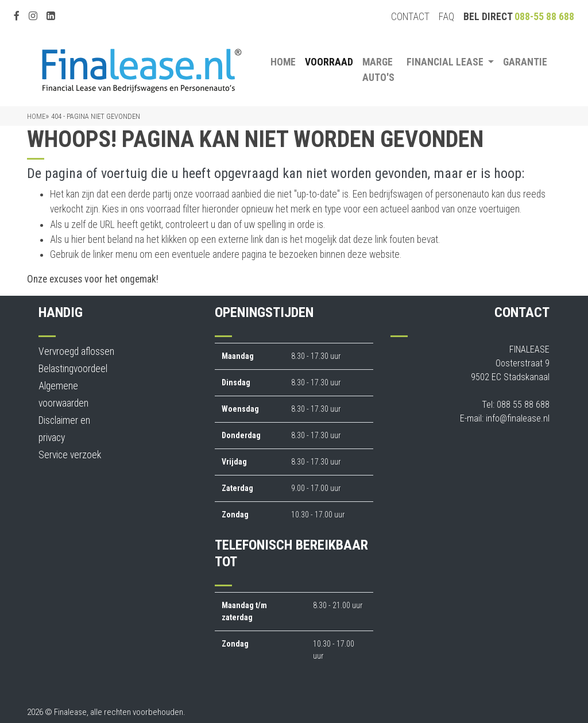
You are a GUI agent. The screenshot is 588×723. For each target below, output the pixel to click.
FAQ (446, 17)
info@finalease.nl (518, 418)
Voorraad (329, 62)
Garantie (525, 62)
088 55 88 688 (523, 405)
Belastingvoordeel (73, 369)
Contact (410, 17)
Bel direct (519, 17)
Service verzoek (70, 455)
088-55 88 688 (544, 17)
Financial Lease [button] (446, 62)
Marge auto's (378, 69)
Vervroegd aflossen (76, 351)
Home (283, 62)
